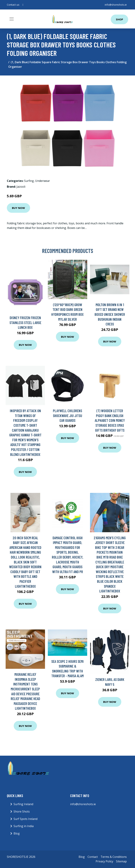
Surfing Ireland (23, 804)
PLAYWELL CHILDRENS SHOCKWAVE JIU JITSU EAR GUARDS (67, 415)
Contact (93, 857)
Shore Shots (22, 811)
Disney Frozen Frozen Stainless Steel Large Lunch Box (25, 322)
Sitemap (121, 861)
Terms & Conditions (114, 857)
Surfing (29, 181)
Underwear (43, 181)
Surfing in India (24, 826)
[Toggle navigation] (12, 19)
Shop (119, 19)
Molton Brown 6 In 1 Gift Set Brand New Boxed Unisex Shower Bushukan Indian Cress (110, 314)
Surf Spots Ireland (25, 819)
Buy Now (18, 208)
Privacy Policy (104, 861)
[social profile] (23, 5)
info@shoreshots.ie (116, 5)
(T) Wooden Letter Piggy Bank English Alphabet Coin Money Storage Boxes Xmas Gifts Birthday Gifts (110, 420)
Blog (17, 833)
